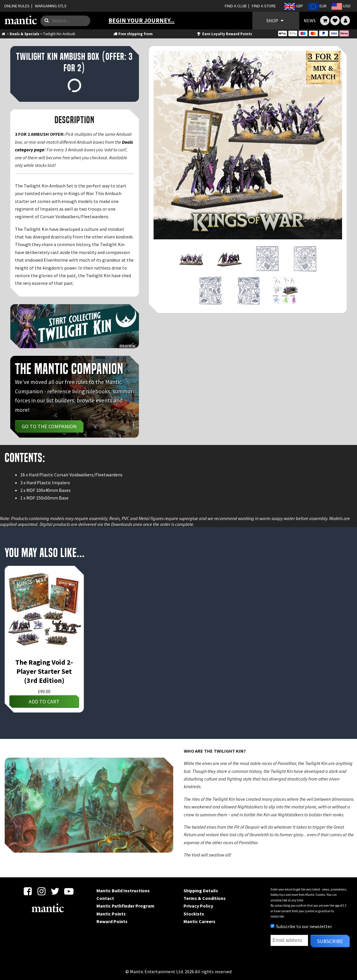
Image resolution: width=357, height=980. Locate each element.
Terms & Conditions (205, 898)
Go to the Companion (49, 426)
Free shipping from (133, 34)
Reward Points (112, 921)
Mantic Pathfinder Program (125, 906)
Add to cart (44, 701)
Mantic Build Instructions (123, 891)
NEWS (310, 21)
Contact (105, 898)
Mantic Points (111, 914)
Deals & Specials (24, 34)
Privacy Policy (198, 906)
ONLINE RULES (17, 6)
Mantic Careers (199, 921)
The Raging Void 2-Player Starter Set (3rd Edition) (44, 671)
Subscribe (330, 941)
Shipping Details (201, 891)
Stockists (194, 914)
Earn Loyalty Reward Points (224, 34)
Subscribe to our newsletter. (301, 926)
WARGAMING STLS (51, 6)
